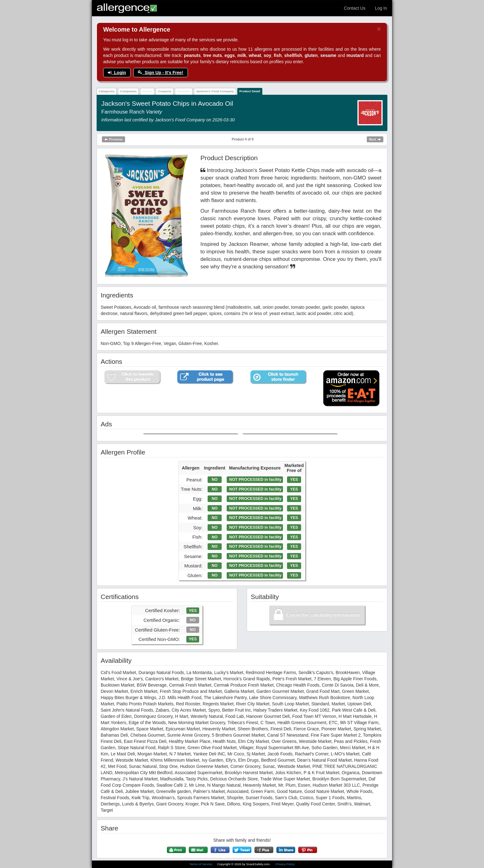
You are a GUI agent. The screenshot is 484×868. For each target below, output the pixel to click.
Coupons (164, 91)
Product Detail (250, 91)
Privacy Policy (285, 864)
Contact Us (355, 8)
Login (117, 73)
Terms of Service (201, 864)
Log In (381, 8)
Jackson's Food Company (215, 91)
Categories (107, 91)
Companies (128, 91)
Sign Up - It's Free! (161, 73)
